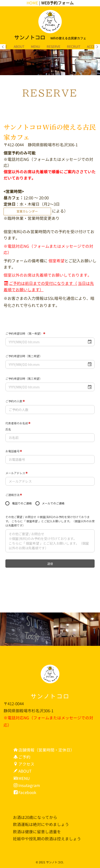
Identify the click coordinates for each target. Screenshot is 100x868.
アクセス (24, 764)
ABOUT (19, 47)
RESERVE (53, 47)
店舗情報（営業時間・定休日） (44, 750)
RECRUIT (74, 47)
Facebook (25, 792)
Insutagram (27, 785)
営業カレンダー (27, 211)
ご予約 (22, 757)
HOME (32, 3)
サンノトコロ (50, 696)
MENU (35, 47)
